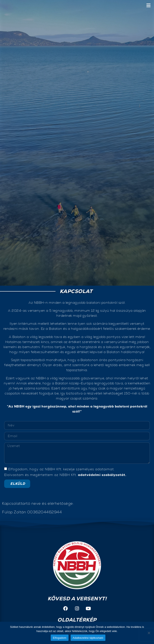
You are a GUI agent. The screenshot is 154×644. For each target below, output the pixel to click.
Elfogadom (60, 638)
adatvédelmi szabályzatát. (102, 475)
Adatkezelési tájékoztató (88, 638)
